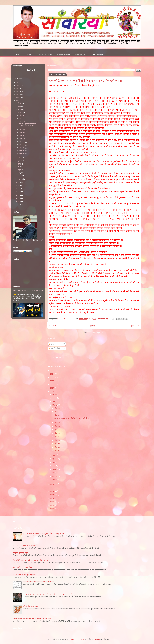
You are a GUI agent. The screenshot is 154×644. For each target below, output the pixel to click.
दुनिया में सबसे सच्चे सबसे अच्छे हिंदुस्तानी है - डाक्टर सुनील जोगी (44, 533)
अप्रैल (55, 469)
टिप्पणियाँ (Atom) (98, 333)
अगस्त (55, 455)
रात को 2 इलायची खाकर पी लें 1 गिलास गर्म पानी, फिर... (72, 418)
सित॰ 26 (58, 415)
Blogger (97, 639)
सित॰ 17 (58, 437)
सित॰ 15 (58, 440)
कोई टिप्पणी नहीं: (104, 319)
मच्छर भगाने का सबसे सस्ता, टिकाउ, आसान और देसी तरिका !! (33, 618)
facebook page (80, 54)
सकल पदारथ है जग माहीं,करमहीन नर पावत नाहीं (39, 582)
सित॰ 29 (58, 408)
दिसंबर (55, 395)
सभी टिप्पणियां (54, 348)
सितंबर (55, 405)
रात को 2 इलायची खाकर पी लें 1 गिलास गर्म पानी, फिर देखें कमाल (86, 80)
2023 (53, 377)
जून (54, 462)
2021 (53, 384)
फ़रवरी (55, 476)
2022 (53, 381)
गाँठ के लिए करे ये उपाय (31, 606)
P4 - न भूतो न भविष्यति (96, 54)
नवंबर (55, 398)
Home (18, 54)
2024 (53, 374)
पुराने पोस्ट (135, 326)
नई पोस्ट (53, 326)
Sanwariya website (63, 54)
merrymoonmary (77, 639)
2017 (53, 488)
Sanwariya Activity (46, 54)
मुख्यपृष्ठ (93, 326)
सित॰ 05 (58, 447)
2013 (53, 502)
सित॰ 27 (58, 412)
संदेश (52, 344)
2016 (53, 491)
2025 (53, 370)
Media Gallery (30, 54)
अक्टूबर (55, 401)
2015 (53, 495)
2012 (53, 505)
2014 (53, 498)
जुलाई (55, 459)
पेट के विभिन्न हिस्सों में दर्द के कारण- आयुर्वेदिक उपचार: (31, 560)
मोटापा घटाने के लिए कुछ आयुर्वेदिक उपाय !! (27, 574)
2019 (53, 391)
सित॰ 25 (58, 423)
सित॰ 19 (58, 433)
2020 (53, 388)
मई (54, 466)
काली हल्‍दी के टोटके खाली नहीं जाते (25, 546)
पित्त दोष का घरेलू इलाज (21, 553)
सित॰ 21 (58, 430)
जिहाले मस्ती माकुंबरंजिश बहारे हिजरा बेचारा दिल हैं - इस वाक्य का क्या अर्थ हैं (47, 594)
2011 (53, 509)
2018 (53, 484)
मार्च (54, 473)
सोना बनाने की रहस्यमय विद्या (22, 567)
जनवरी (55, 480)
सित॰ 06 (58, 444)
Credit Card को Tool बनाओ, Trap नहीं (28, 291)
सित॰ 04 (58, 451)
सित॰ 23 (58, 426)
